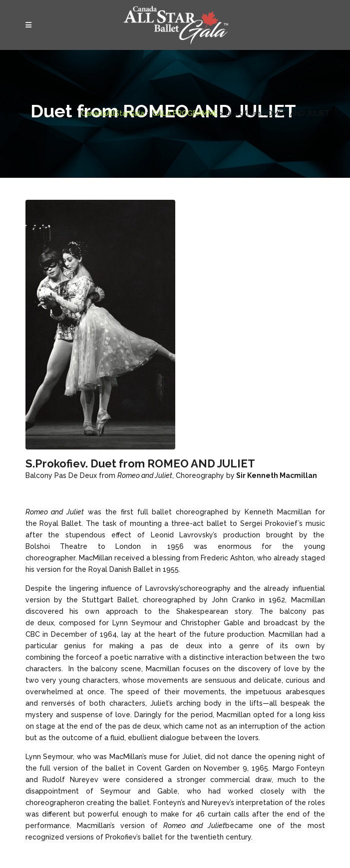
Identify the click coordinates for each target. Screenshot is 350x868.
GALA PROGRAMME (126, 113)
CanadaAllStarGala (54, 113)
